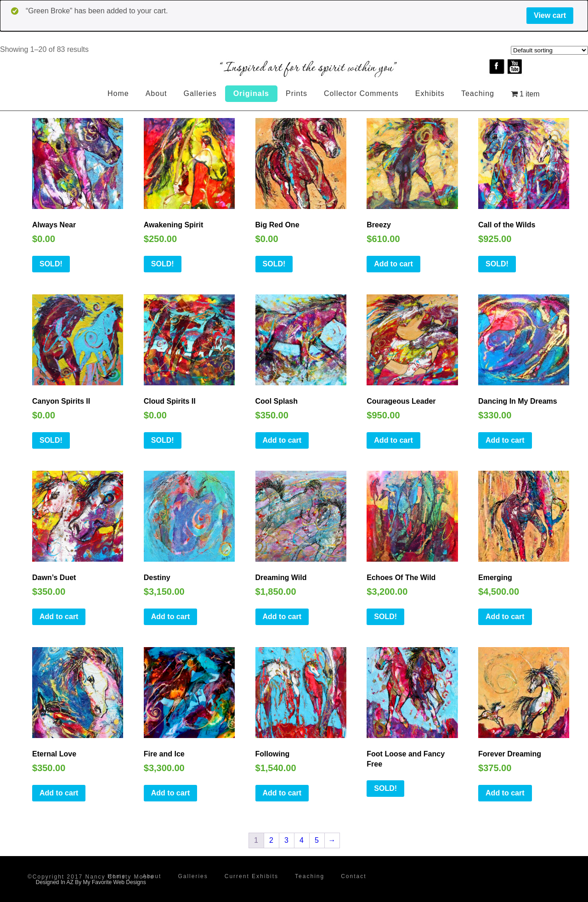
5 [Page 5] (317, 840)
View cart (550, 15)
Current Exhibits (252, 876)
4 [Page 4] (302, 840)
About (156, 93)
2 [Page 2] (271, 840)
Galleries (200, 93)
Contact (353, 876)
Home (118, 93)
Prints (297, 93)
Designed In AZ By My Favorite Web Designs (91, 882)
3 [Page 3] (286, 840)
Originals (251, 93)
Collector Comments (361, 93)
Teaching (478, 93)
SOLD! (51, 264)
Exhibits (430, 93)
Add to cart (393, 264)
